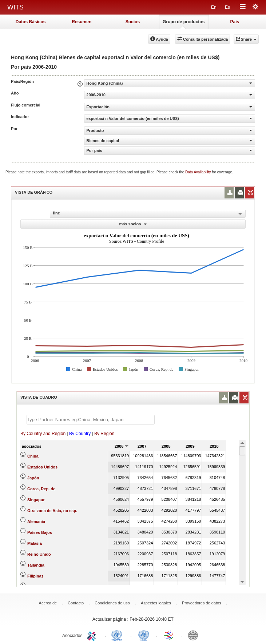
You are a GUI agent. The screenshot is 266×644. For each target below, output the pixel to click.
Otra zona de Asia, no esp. (52, 511)
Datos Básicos (31, 22)
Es (227, 7)
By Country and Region (43, 434)
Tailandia (36, 565)
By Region (104, 434)
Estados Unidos (42, 467)
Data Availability (198, 172)
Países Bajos (40, 532)
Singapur (36, 500)
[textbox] (91, 420)
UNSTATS (144, 635)
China (33, 456)
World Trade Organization (169, 635)
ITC (93, 635)
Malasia (35, 543)
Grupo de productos (184, 22)
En (214, 7)
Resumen (82, 22)
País (235, 22)
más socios (133, 224)
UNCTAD (118, 635)
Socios (133, 22)
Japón (33, 478)
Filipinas (35, 576)
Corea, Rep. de (41, 489)
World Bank (195, 635)
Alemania (36, 522)
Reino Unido (39, 554)
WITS (15, 7)
